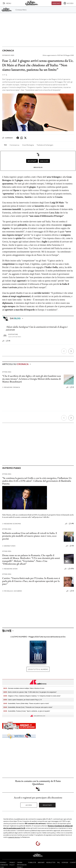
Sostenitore (13, 334)
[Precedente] (64, 351)
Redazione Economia (11, 524)
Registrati (47, 805)
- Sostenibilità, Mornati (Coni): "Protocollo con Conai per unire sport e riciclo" (28, 707)
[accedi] (68, 3)
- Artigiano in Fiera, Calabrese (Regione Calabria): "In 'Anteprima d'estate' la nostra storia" (32, 696)
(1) (72, 387)
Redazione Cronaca (11, 387)
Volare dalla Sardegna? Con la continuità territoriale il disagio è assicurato (37, 328)
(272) (71, 569)
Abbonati (56, 3)
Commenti (8, 138)
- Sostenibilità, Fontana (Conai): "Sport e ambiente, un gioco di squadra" (27, 711)
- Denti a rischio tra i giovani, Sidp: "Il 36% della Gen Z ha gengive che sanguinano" (30, 692)
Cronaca (8, 50)
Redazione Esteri (10, 569)
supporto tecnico (14, 837)
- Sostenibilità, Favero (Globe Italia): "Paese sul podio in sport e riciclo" (26, 704)
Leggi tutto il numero (38, 669)
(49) (71, 524)
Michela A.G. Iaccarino (12, 591)
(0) (8, 341)
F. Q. (5, 75)
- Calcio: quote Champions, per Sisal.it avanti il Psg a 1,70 (23, 700)
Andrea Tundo (9, 546)
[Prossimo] (71, 351)
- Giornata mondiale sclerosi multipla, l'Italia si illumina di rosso (24, 688)
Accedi (29, 805)
